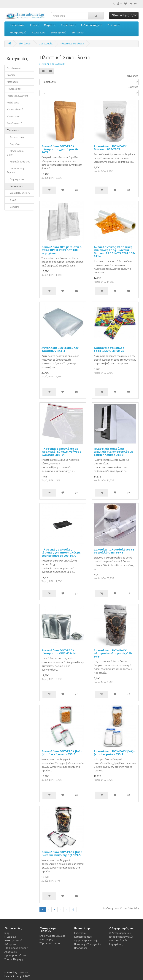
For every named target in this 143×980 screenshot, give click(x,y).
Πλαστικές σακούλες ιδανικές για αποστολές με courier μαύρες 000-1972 (61, 552)
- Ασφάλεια (14, 144)
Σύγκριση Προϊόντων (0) (52, 64)
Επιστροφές (46, 940)
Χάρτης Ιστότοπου (50, 943)
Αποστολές (11, 952)
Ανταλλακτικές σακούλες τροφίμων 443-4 (60, 349)
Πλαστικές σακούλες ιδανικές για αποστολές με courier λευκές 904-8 (113, 452)
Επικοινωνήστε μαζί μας (52, 936)
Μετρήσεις (50, 25)
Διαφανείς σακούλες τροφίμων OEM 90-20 (109, 349)
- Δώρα (12, 200)
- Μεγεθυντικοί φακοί (16, 153)
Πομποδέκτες (68, 25)
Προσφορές (81, 948)
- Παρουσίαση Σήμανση (15, 170)
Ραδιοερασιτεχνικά (92, 25)
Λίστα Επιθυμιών (118, 941)
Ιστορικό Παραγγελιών (121, 937)
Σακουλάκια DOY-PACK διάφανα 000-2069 (110, 148)
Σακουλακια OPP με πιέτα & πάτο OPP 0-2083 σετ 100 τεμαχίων (62, 250)
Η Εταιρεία (10, 937)
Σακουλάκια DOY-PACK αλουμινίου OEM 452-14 (59, 652)
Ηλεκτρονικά (39, 33)
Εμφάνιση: (133, 87)
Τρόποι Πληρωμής (14, 959)
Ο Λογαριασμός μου (120, 933)
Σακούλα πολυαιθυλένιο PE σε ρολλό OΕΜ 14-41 (114, 551)
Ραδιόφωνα (114, 25)
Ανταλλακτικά (17, 25)
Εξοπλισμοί (78, 33)
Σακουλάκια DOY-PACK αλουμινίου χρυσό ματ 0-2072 (60, 149)
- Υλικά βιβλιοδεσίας (19, 193)
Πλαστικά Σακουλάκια (72, 44)
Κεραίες (34, 25)
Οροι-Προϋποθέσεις (16, 955)
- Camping (13, 207)
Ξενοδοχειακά (59, 33)
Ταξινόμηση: (132, 76)
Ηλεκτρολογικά (18, 33)
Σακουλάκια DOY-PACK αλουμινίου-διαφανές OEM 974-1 (113, 653)
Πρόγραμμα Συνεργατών (87, 944)
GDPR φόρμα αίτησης (16, 948)
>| (73, 910)
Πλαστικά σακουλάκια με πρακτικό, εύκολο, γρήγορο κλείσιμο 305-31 (61, 452)
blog (7, 933)
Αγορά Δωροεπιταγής (86, 941)
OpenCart (23, 972)
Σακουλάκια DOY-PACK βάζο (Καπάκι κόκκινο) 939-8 (62, 753)
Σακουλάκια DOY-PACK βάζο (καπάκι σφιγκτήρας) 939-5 (62, 853)
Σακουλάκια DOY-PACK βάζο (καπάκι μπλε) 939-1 (114, 753)
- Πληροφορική (16, 179)
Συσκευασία (46, 44)
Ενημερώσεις (116, 944)
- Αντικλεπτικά (15, 137)
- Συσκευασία (15, 186)
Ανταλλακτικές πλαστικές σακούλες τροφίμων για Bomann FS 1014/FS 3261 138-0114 (115, 252)
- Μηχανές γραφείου (19, 162)
